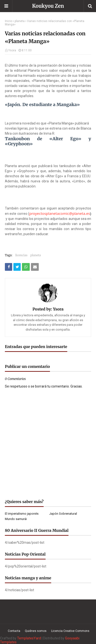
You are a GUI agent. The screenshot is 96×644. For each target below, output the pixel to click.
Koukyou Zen (48, 6)
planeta (20, 21)
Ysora (12, 50)
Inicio (9, 21)
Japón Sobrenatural (63, 514)
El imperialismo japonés (22, 514)
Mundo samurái (16, 519)
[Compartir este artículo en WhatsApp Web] (26, 267)
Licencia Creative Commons (70, 631)
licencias (21, 255)
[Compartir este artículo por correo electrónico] (35, 267)
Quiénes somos (36, 631)
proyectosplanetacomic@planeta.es (60, 213)
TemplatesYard (29, 638)
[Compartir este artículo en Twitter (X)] (17, 267)
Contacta (14, 631)
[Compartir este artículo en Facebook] (9, 267)
